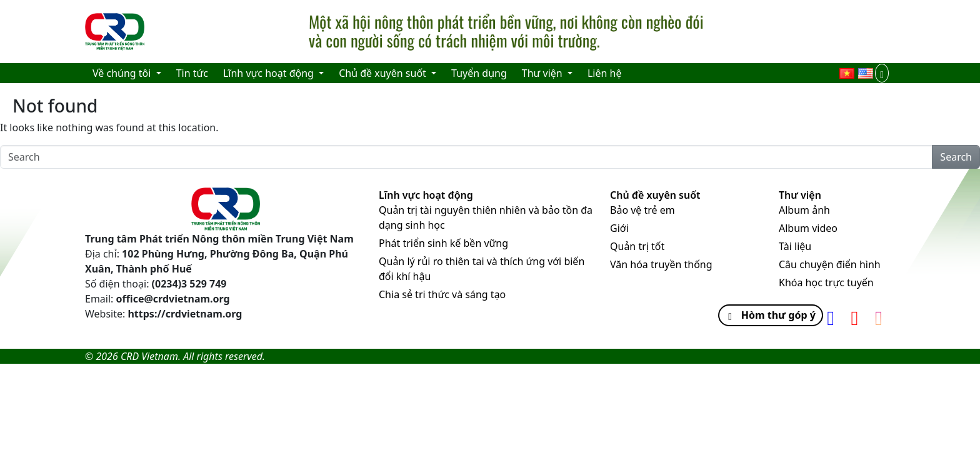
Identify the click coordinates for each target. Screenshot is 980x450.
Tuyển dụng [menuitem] (479, 73)
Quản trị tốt (637, 246)
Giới (619, 228)
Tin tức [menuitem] (192, 73)
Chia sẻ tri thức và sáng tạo (442, 294)
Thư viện (800, 195)
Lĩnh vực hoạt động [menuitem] (270, 73)
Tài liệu (795, 246)
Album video (808, 228)
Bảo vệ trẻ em (642, 210)
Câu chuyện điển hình (830, 264)
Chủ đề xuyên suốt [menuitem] (384, 73)
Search (956, 157)
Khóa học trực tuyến (826, 282)
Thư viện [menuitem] (543, 73)
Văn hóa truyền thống (661, 264)
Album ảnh (804, 210)
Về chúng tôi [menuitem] (123, 73)
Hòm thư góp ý (767, 315)
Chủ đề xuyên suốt (655, 195)
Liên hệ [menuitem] (605, 73)
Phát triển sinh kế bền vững (443, 243)
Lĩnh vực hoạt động (426, 195)
